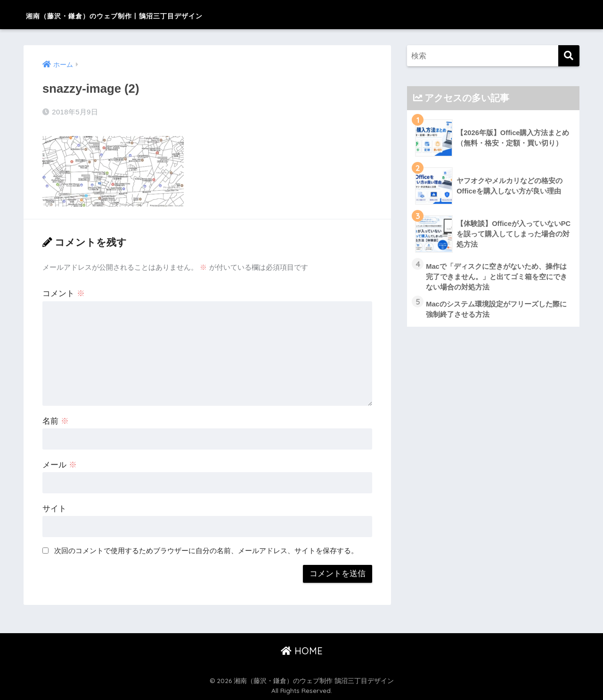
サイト (54, 508)
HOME (302, 650)
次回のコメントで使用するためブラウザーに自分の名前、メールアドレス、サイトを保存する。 (206, 550)
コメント (64, 293)
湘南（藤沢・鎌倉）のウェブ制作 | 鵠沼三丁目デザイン (168, 14)
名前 (56, 421)
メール (60, 464)
